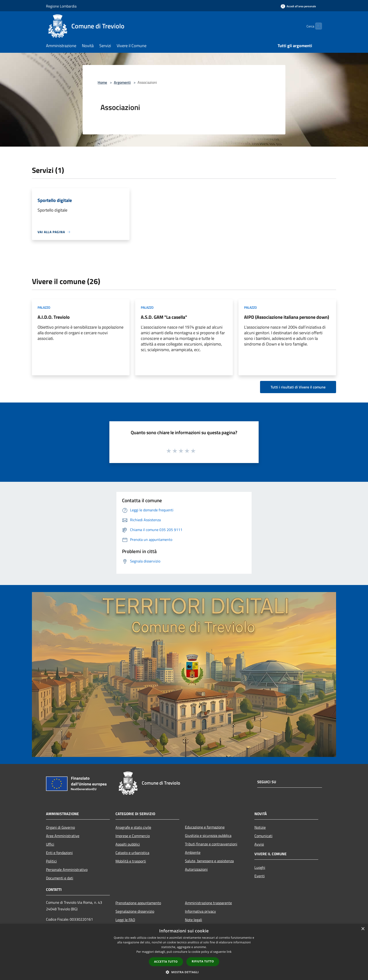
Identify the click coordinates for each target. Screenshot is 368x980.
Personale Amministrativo (67, 870)
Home (102, 82)
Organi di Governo (60, 827)
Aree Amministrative (63, 836)
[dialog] (184, 952)
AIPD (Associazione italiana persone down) (287, 317)
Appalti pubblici (128, 844)
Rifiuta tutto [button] (203, 961)
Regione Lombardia (61, 6)
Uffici (50, 844)
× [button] (363, 929)
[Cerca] (316, 26)
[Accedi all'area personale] (298, 6)
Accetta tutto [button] (166, 962)
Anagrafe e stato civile (133, 827)
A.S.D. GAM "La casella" (164, 317)
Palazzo (44, 307)
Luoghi (260, 867)
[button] (184, 972)
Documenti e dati (60, 878)
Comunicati (263, 836)
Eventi (260, 876)
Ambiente (193, 852)
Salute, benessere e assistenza (209, 861)
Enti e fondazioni (59, 853)
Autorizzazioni (196, 869)
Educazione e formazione (205, 827)
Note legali (194, 920)
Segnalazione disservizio (135, 911)
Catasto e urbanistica (132, 853)
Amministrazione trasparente (208, 903)
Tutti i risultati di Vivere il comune (298, 387)
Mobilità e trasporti (131, 861)
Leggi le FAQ (125, 920)
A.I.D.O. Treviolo (54, 317)
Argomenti (122, 82)
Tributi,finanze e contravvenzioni (211, 844)
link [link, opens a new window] (229, 952)
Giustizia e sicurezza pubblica (208, 836)
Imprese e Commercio (133, 836)
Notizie (260, 827)
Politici (51, 861)
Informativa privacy (200, 911)
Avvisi (259, 844)
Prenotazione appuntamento (138, 903)
